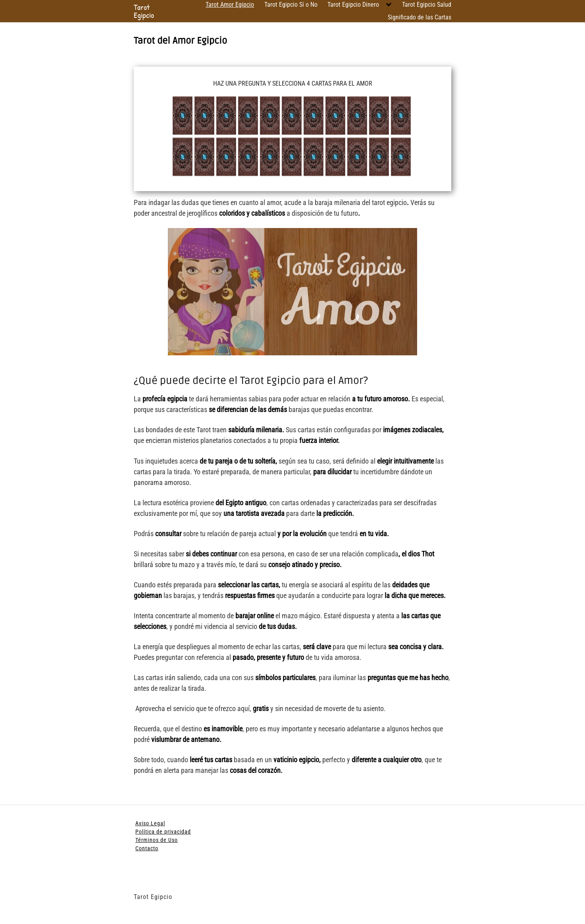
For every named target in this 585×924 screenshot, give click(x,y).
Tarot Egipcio (144, 11)
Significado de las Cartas (420, 17)
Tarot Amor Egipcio (230, 5)
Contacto (147, 848)
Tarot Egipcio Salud (427, 5)
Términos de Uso (157, 840)
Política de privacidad (163, 832)
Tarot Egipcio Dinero (353, 5)
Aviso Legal (150, 823)
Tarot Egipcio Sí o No (291, 5)
